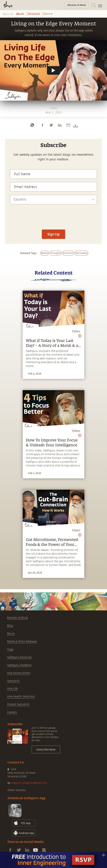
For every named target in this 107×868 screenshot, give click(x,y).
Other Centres (17, 790)
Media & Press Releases (22, 641)
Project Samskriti (18, 704)
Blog (10, 626)
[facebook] (42, 125)
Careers (12, 712)
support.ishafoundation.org (29, 783)
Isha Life (12, 689)
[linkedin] (60, 125)
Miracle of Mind (17, 618)
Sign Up (53, 234)
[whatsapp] (32, 125)
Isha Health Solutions (21, 696)
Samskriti (13, 681)
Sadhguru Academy (19, 665)
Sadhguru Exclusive (19, 657)
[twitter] (51, 125)
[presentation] (53, 215)
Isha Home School (19, 673)
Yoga (10, 649)
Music (11, 634)
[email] (68, 125)
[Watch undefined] (53, 70)
